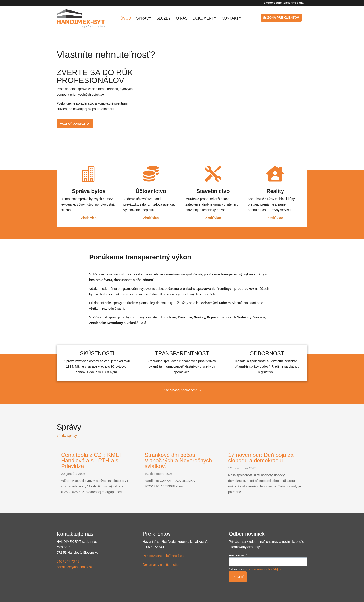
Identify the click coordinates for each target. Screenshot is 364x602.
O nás (182, 18)
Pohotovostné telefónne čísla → (284, 3)
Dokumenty (205, 18)
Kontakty (231, 18)
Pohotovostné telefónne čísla (164, 556)
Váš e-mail (238, 555)
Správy (144, 18)
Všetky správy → (69, 436)
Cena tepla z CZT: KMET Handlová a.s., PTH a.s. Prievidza (92, 460)
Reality (275, 191)
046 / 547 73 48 (68, 561)
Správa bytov (89, 191)
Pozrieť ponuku (72, 123)
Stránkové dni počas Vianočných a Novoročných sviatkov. (178, 460)
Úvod (126, 18)
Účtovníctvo (151, 191)
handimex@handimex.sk (75, 567)
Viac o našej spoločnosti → (182, 390)
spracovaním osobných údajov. (263, 569)
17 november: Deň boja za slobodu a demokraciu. (261, 458)
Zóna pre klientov (283, 18)
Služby (164, 18)
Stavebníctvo (213, 191)
